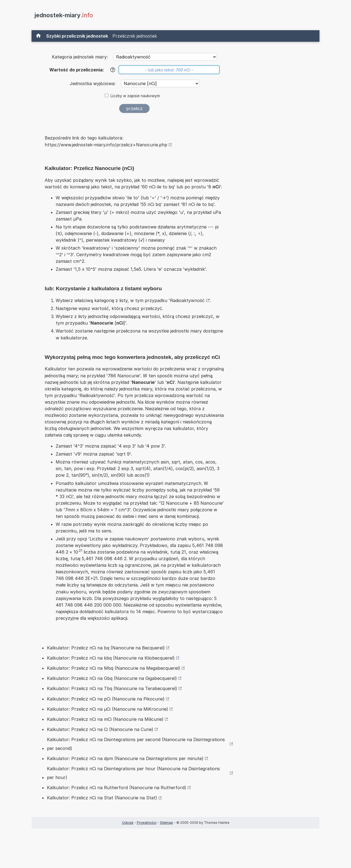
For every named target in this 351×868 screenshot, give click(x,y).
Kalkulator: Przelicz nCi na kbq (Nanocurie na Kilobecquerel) (111, 658)
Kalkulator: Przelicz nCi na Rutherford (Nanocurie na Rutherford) (117, 788)
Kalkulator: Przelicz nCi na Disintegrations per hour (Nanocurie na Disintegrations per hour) (133, 773)
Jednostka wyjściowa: (93, 83)
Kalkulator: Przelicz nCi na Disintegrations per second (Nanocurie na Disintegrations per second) (136, 744)
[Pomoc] (113, 70)
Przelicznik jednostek (135, 36)
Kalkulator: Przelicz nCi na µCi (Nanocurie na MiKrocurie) (107, 709)
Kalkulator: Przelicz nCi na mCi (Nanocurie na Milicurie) (105, 719)
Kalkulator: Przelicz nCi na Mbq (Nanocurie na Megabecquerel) (114, 668)
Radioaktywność (187, 300)
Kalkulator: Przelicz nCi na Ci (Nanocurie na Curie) (100, 729)
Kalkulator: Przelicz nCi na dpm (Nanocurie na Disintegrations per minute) (125, 758)
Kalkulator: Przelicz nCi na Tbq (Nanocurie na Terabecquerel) (112, 688)
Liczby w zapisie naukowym (135, 96)
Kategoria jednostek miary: (80, 57)
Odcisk (128, 823)
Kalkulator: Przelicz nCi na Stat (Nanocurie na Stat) (102, 798)
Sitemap (166, 823)
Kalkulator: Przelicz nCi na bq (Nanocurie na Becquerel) (106, 648)
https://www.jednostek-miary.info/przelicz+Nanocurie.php (106, 145)
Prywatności (147, 823)
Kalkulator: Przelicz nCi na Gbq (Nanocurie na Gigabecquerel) (112, 678)
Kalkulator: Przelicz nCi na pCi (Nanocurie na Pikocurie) (106, 699)
